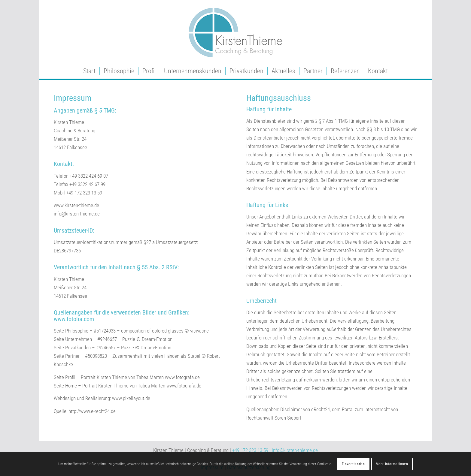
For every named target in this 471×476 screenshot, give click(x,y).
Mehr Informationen (392, 464)
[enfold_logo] (235, 32)
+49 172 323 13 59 (250, 450)
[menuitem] (89, 71)
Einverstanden (353, 464)
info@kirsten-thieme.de (295, 450)
